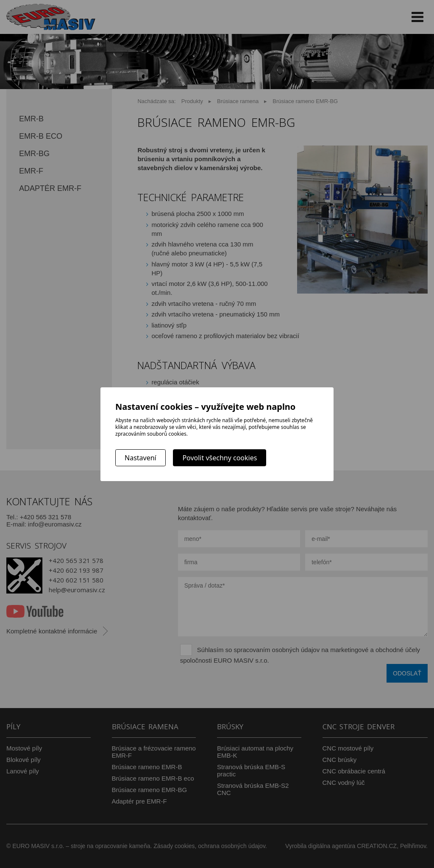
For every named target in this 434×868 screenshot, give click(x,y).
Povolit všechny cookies (220, 458)
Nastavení (140, 458)
